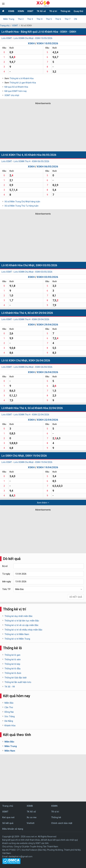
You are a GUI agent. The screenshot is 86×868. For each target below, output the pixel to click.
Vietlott (31, 823)
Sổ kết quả (8, 823)
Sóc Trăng (10, 716)
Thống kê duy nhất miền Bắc (19, 616)
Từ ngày (6, 574)
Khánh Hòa (10, 726)
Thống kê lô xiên (13, 659)
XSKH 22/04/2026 (41, 415)
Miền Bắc (9, 703)
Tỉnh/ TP (6, 589)
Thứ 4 (39, 19)
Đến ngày (7, 582)
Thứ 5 (49, 19)
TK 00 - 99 (10, 687)
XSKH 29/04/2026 (41, 319)
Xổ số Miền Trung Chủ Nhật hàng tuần (22, 202)
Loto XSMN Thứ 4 (22, 161)
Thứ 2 (21, 19)
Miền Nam (10, 751)
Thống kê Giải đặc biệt (16, 678)
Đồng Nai (9, 712)
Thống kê (65, 11)
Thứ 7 (67, 19)
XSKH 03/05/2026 (44, 272)
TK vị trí (53, 11)
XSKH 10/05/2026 (44, 38)
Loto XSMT (7, 38)
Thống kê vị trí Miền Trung (17, 639)
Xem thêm (43, 503)
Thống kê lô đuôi (13, 673)
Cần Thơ (9, 707)
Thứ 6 (58, 19)
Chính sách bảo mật (62, 823)
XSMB (11, 11)
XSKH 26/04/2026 (44, 367)
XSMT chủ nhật (12, 95)
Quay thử (78, 11)
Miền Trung (9, 19)
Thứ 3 (30, 19)
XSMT (30, 11)
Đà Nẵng (9, 721)
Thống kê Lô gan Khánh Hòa (23, 83)
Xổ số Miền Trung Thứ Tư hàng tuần (21, 206)
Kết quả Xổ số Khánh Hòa (16, 87)
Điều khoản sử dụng (13, 829)
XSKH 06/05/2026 (41, 161)
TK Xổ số (41, 11)
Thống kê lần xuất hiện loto (18, 682)
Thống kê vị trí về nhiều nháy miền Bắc (23, 630)
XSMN (21, 11)
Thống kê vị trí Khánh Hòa (21, 78)
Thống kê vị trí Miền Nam (17, 634)
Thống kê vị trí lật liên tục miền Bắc (22, 621)
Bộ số (5, 566)
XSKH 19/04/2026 (44, 462)
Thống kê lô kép (12, 664)
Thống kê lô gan (12, 655)
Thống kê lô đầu (13, 669)
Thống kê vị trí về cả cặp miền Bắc (21, 625)
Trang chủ (5, 26)
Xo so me (32, 817)
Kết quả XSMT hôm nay (16, 91)
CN (75, 19)
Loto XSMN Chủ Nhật (24, 38)
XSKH (31, 43)
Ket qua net (8, 817)
